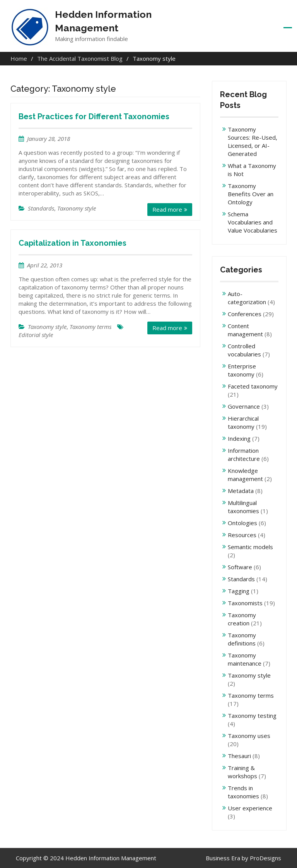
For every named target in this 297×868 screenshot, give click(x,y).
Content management (245, 330)
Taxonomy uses (249, 736)
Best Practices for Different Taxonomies (94, 116)
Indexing (239, 438)
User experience (250, 808)
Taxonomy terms (90, 327)
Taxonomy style (77, 208)
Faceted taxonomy (253, 386)
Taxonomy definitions (242, 639)
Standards (41, 208)
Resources (242, 535)
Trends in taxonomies (243, 792)
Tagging (239, 591)
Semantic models (250, 547)
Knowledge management (245, 475)
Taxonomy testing (252, 716)
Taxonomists (245, 603)
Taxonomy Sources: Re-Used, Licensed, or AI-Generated (253, 141)
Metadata (241, 491)
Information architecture (244, 455)
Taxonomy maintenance (245, 659)
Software (240, 567)
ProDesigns (265, 858)
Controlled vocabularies (244, 350)
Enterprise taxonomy (242, 370)
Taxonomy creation (242, 619)
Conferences (245, 314)
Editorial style (36, 335)
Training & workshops (242, 772)
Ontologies (242, 523)
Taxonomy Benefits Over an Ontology (251, 194)
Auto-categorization (247, 298)
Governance (244, 406)
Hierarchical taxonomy (243, 422)
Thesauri (239, 756)
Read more (167, 209)
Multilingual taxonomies (243, 507)
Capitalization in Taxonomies (73, 243)
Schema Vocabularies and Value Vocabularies (253, 222)
